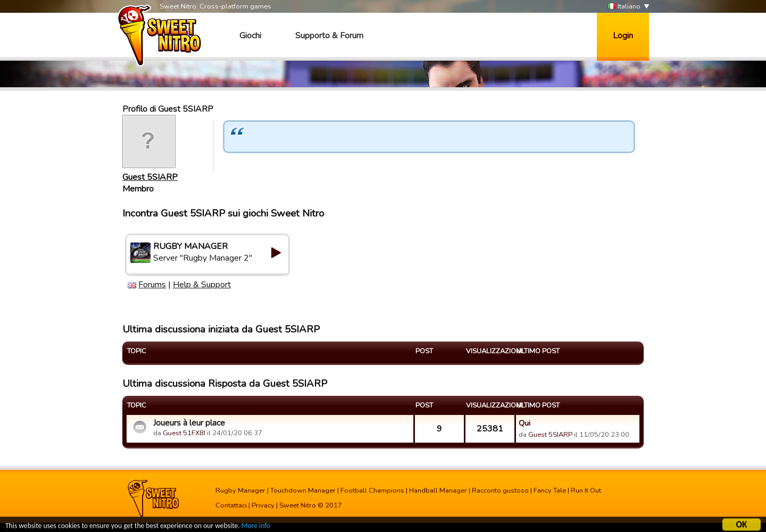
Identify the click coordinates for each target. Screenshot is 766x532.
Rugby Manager (240, 491)
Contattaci (231, 505)
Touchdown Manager (303, 491)
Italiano (624, 7)
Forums (152, 285)
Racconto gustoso (500, 491)
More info (256, 527)
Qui (524, 423)
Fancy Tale (550, 491)
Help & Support (202, 285)
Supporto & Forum (329, 36)
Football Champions (372, 491)
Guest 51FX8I (184, 433)
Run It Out (586, 491)
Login (623, 36)
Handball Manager (438, 491)
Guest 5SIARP (150, 177)
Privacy (263, 505)
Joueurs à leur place (189, 423)
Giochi (250, 36)
